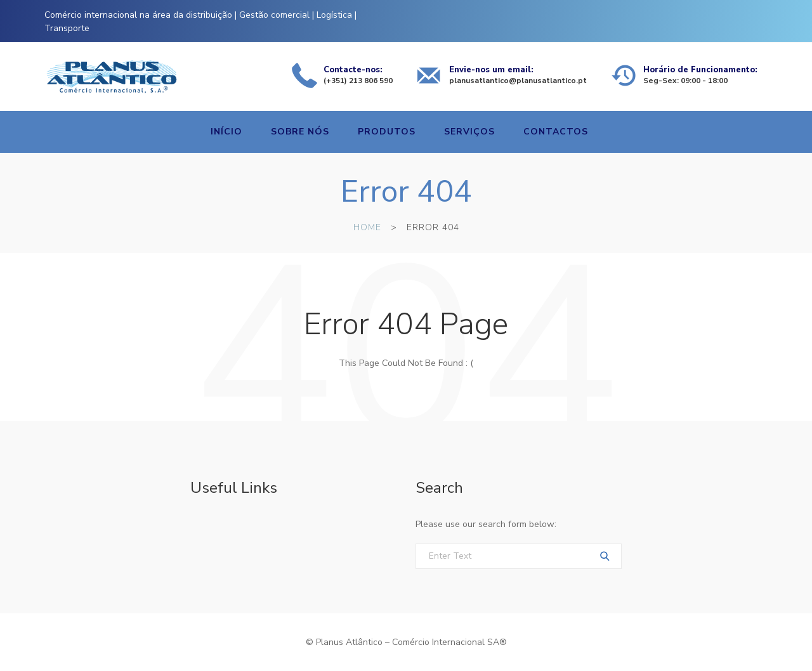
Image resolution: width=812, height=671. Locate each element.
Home (367, 227)
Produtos (387, 132)
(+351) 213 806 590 (358, 81)
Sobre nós (300, 132)
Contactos (556, 132)
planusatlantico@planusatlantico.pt (518, 81)
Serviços (469, 132)
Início (226, 132)
